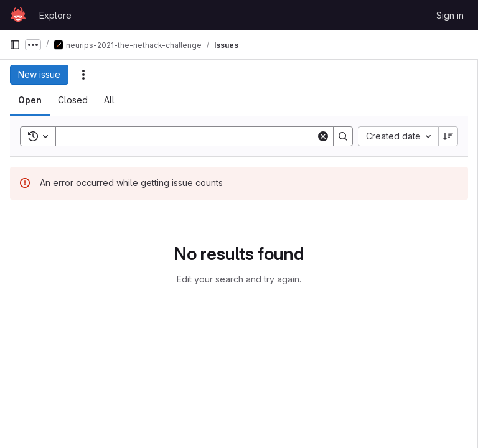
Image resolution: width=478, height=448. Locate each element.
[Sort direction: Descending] (448, 136)
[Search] (188, 136)
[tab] (30, 100)
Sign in (450, 15)
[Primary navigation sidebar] (15, 45)
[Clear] (323, 136)
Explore (55, 15)
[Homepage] (18, 15)
